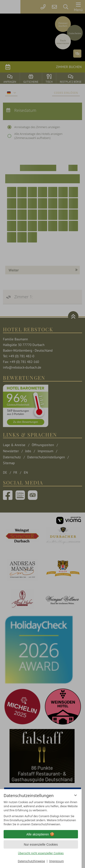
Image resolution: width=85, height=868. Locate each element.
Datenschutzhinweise (32, 861)
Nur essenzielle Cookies (41, 844)
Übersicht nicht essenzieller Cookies (41, 853)
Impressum (56, 861)
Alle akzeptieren (41, 834)
